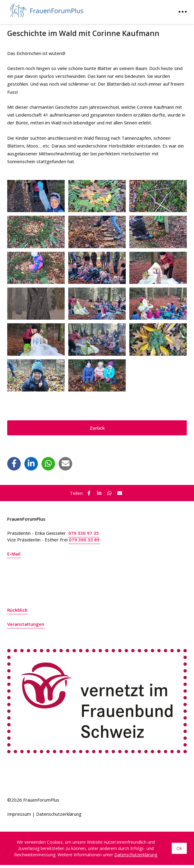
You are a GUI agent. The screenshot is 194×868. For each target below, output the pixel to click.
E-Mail (14, 554)
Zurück (97, 428)
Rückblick (17, 610)
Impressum (19, 814)
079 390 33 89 (84, 540)
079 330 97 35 (84, 533)
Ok (179, 848)
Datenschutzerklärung (59, 814)
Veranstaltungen (26, 624)
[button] (14, 463)
